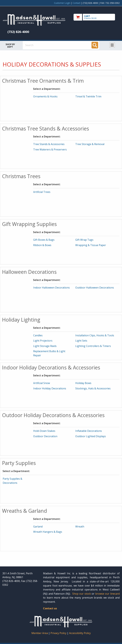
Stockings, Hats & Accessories (93, 388)
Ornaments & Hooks (45, 96)
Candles (38, 335)
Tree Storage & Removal (90, 144)
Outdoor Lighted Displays (91, 436)
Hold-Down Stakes (44, 431)
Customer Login (62, 3)
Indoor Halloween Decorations (51, 288)
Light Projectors (43, 341)
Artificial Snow (42, 383)
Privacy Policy (59, 633)
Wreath (80, 527)
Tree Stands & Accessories (49, 144)
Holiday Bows (83, 383)
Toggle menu (112, 45)
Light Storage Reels (45, 346)
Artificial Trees (42, 192)
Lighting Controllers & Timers (93, 346)
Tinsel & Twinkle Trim (88, 96)
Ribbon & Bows (42, 245)
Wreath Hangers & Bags (48, 532)
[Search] (95, 45)
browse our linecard (107, 594)
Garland (38, 527)
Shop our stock (82, 594)
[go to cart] (97, 17)
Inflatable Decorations (89, 431)
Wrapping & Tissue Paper (91, 245)
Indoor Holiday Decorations (50, 388)
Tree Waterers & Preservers (50, 149)
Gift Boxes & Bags (44, 240)
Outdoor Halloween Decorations (95, 288)
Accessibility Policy (80, 633)
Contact (76, 3)
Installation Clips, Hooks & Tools (95, 335)
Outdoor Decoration (45, 436)
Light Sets (81, 341)
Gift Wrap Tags (84, 240)
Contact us (50, 608)
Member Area (40, 633)
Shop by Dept (10, 46)
